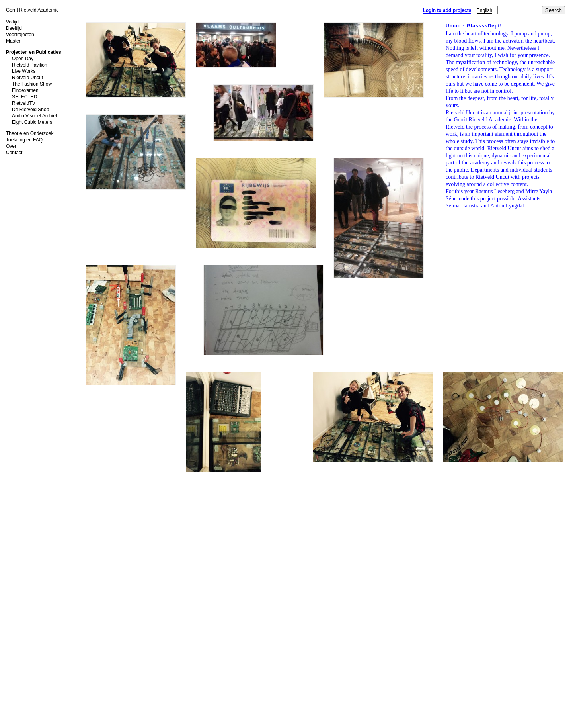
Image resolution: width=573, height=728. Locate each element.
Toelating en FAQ (24, 140)
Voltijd (12, 22)
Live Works (24, 71)
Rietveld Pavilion (30, 65)
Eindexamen (25, 90)
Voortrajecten (20, 35)
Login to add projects (447, 10)
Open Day (23, 59)
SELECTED (24, 97)
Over (11, 146)
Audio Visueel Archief (34, 116)
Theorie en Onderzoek (30, 133)
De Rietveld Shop (30, 110)
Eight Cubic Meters (32, 122)
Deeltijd (14, 28)
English (484, 10)
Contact (14, 153)
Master (13, 41)
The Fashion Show (32, 84)
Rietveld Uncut (27, 78)
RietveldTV (24, 103)
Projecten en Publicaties (34, 52)
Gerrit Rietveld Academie (32, 10)
